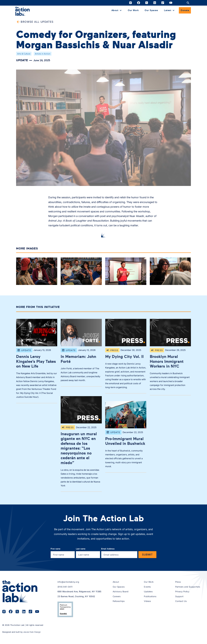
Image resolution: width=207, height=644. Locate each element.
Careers (117, 596)
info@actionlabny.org (68, 582)
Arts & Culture (24, 54)
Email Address (108, 549)
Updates (148, 591)
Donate (185, 10)
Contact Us (181, 601)
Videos (147, 601)
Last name (81, 549)
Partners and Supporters (188, 587)
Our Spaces (151, 10)
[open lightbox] (37, 272)
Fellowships (119, 601)
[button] (117, 10)
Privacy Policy (182, 591)
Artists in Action (43, 54)
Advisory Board (121, 591)
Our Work (133, 10)
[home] (22, 11)
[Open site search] (188, 3)
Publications (150, 596)
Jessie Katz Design (32, 632)
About (116, 582)
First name (55, 549)
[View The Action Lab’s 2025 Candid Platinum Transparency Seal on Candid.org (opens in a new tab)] (65, 609)
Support (179, 596)
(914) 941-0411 (65, 587)
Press (178, 582)
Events (147, 587)
